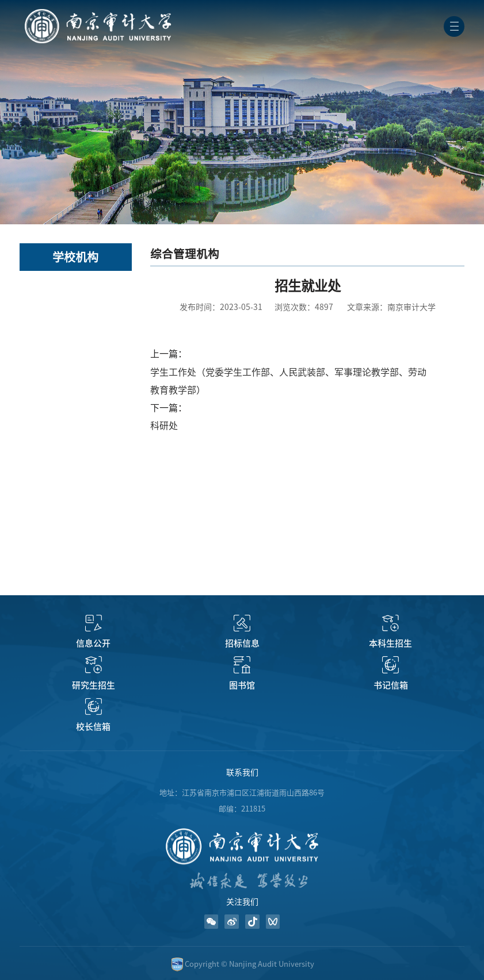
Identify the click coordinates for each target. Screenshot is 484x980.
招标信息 (242, 643)
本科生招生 (390, 643)
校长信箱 (93, 727)
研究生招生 (94, 685)
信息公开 (93, 643)
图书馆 (242, 685)
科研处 (164, 426)
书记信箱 (391, 685)
